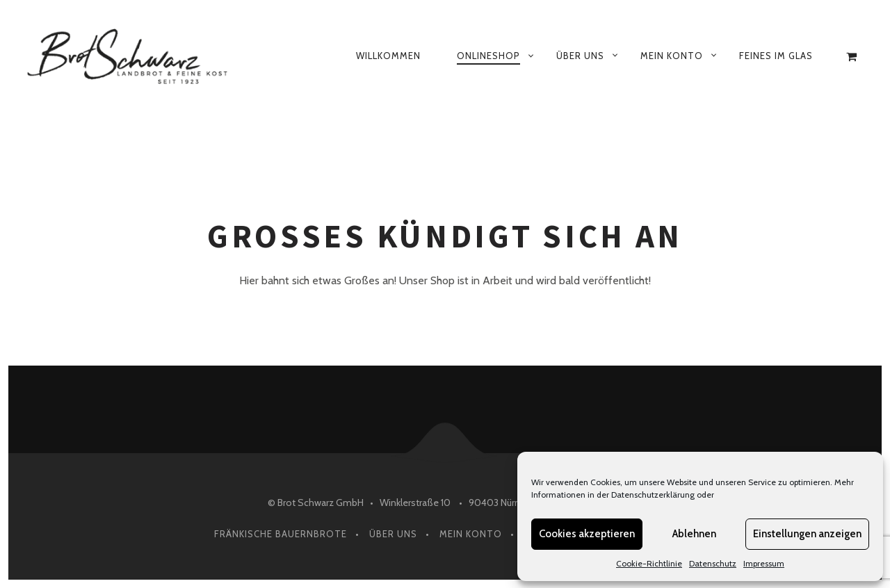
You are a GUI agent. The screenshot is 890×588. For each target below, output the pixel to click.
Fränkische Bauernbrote (281, 534)
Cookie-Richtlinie (649, 563)
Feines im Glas (776, 56)
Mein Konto (672, 56)
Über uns (580, 56)
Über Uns (393, 534)
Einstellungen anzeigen (807, 534)
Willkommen (388, 56)
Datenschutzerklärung (653, 495)
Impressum (764, 563)
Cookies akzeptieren (587, 534)
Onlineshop (488, 56)
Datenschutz (713, 563)
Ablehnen (694, 534)
